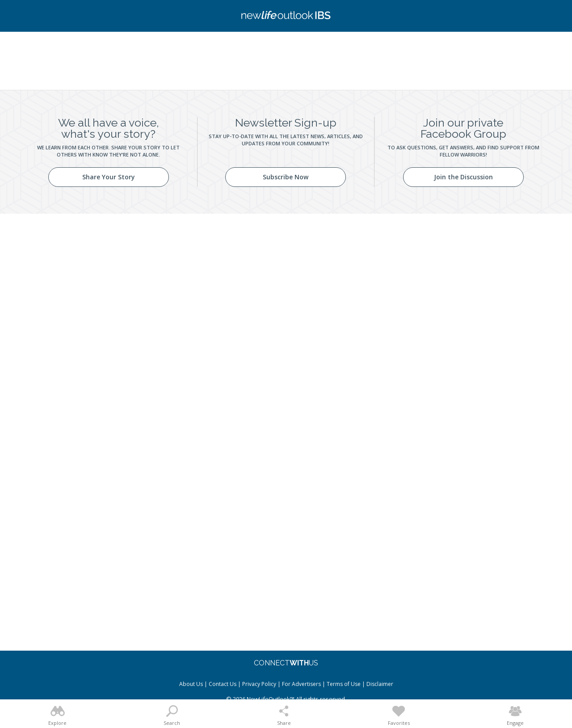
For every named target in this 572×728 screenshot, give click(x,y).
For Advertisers (301, 684)
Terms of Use (344, 684)
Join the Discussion (463, 177)
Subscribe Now (286, 177)
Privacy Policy (259, 684)
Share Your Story (109, 177)
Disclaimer (380, 684)
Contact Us (223, 684)
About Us (191, 684)
